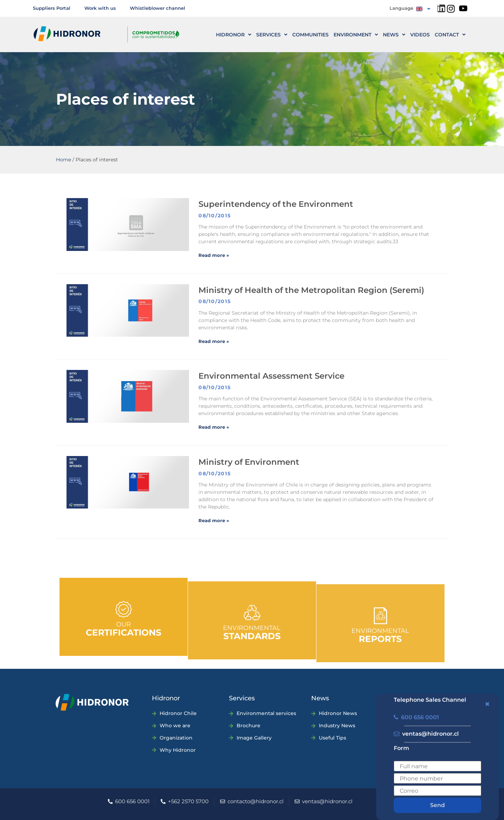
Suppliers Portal (52, 8)
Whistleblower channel (157, 8)
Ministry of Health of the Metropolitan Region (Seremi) (311, 290)
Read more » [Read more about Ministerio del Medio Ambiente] (214, 520)
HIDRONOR (234, 35)
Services (272, 35)
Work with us (100, 8)
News (394, 35)
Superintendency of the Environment (276, 204)
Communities (310, 35)
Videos (420, 35)
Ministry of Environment (249, 462)
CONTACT (450, 35)
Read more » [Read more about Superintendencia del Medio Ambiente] (214, 255)
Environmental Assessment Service (271, 376)
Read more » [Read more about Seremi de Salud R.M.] (214, 341)
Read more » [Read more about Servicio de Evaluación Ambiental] (214, 427)
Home (64, 160)
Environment (356, 35)
